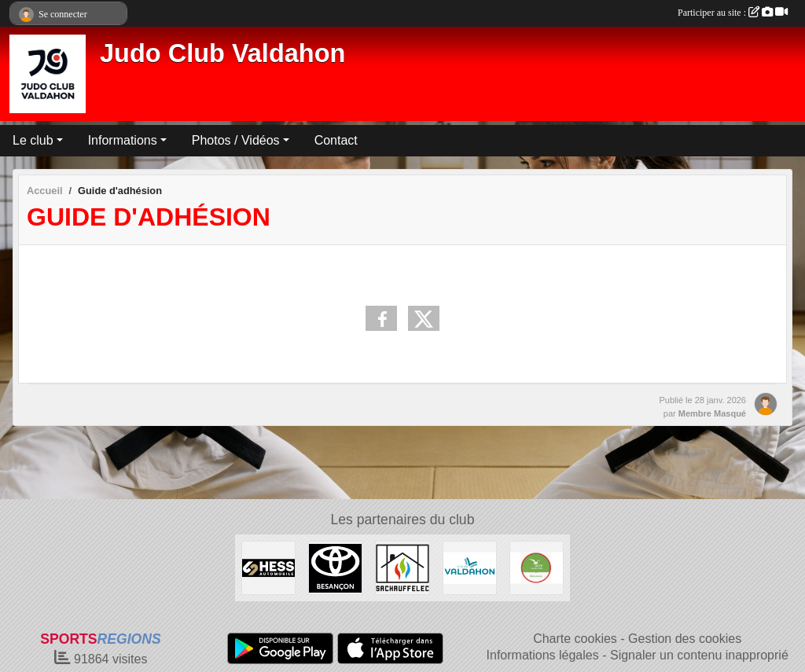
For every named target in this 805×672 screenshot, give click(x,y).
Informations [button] (123, 140)
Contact (336, 140)
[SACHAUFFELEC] (402, 567)
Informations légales (543, 655)
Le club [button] (33, 140)
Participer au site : (733, 13)
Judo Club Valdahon (222, 53)
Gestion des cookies (685, 639)
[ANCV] (537, 567)
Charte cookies (575, 639)
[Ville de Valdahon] (470, 567)
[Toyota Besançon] (335, 567)
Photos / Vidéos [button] (236, 140)
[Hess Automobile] (268, 567)
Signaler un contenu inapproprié (699, 655)
